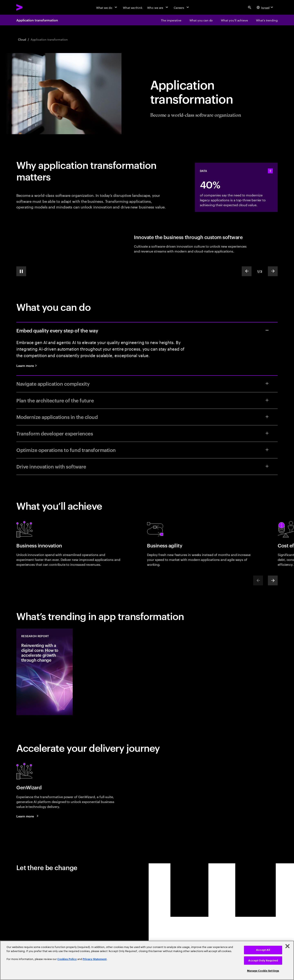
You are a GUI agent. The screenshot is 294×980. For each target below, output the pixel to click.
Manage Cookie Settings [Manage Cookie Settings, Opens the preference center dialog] (263, 971)
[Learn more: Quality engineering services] (28, 365)
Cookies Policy (67, 959)
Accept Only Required (263, 961)
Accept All (263, 950)
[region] (147, 960)
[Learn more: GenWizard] (28, 816)
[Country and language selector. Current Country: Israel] (265, 7)
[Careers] (182, 7)
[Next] (273, 580)
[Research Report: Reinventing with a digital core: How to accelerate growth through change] (45, 672)
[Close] (287, 946)
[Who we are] (158, 7)
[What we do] (107, 7)
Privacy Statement (95, 959)
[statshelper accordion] (270, 171)
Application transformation (37, 20)
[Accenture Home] (29, 7)
